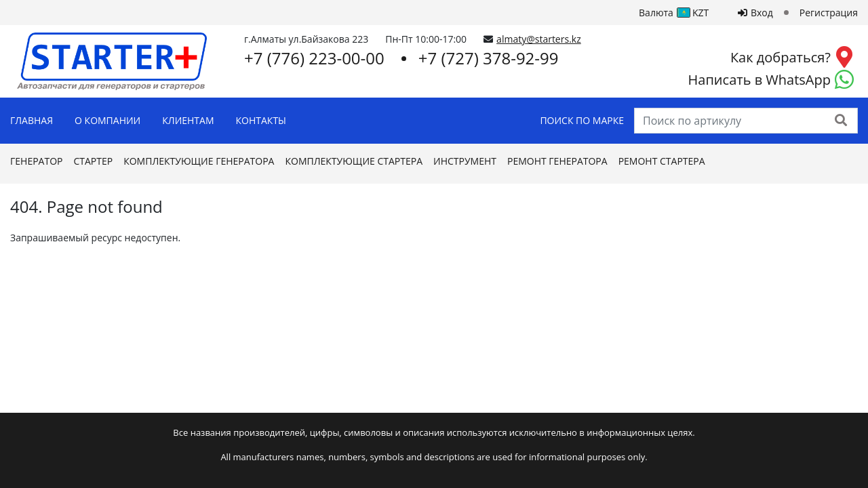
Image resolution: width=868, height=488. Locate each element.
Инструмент (465, 161)
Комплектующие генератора (199, 161)
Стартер (93, 161)
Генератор (36, 161)
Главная (32, 120)
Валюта (677, 13)
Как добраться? (781, 57)
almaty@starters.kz (539, 39)
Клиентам (188, 120)
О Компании (107, 120)
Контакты (261, 120)
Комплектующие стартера (354, 161)
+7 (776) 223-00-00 (314, 58)
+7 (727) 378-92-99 (489, 58)
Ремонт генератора (557, 161)
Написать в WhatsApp (759, 80)
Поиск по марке (582, 120)
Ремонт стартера (662, 161)
